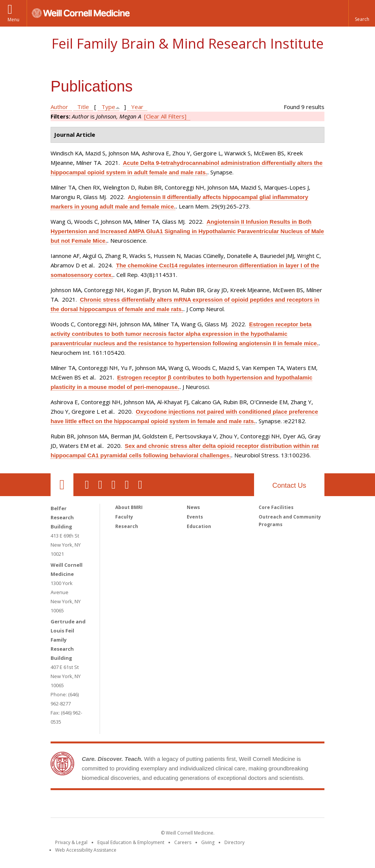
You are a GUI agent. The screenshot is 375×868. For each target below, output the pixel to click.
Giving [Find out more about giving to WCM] (208, 842)
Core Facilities (276, 507)
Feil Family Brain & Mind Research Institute (187, 43)
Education (199, 526)
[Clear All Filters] (165, 116)
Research (127, 526)
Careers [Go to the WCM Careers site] (183, 842)
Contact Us (289, 485)
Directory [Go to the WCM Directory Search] (234, 842)
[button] (362, 13)
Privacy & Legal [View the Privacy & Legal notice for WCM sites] (71, 842)
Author (59, 107)
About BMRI (129, 507)
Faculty (124, 517)
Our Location (62, 485)
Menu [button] (14, 20)
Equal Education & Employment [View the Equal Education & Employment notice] (131, 842)
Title (83, 107)
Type (108, 107)
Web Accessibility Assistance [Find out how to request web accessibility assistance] (86, 850)
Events (195, 517)
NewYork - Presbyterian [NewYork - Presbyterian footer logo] (251, 805)
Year (137, 107)
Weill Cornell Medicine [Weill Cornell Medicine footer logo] (132, 805)
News (193, 507)
